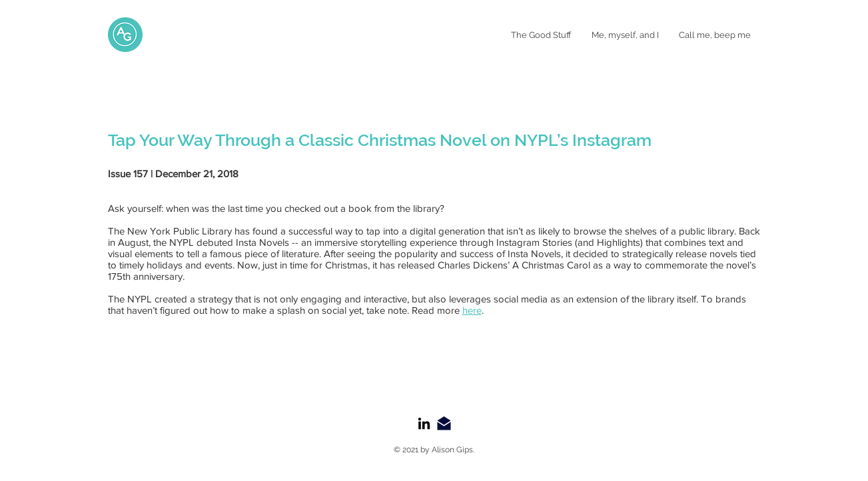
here (472, 310)
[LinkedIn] (424, 423)
